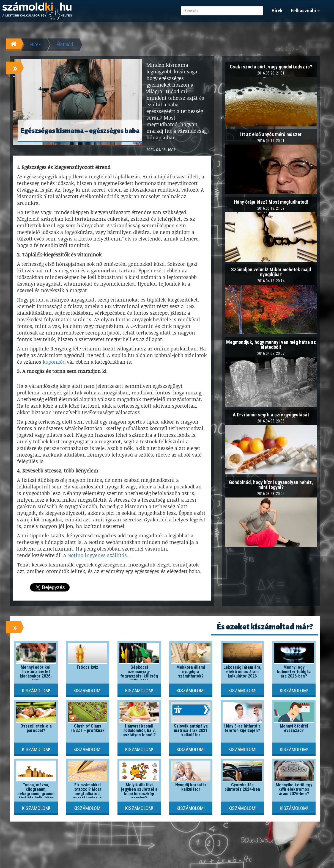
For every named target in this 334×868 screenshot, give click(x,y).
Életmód (65, 44)
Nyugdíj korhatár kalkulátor (191, 787)
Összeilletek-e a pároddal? (36, 728)
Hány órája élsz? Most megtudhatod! (271, 202)
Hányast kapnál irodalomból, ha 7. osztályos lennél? (139, 730)
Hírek (277, 11)
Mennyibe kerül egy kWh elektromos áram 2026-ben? (294, 789)
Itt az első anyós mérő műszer (271, 134)
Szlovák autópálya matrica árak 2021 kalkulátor (191, 730)
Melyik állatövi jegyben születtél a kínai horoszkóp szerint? (139, 791)
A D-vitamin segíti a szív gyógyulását (271, 415)
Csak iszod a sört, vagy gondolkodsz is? (271, 67)
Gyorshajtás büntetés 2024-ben (242, 787)
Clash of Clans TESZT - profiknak (87, 728)
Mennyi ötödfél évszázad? (294, 728)
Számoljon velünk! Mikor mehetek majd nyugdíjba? (271, 272)
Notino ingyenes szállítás (97, 555)
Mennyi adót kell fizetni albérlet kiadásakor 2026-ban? (36, 674)
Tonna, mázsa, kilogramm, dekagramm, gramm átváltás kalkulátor (36, 791)
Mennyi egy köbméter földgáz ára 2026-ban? (294, 672)
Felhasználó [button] (305, 11)
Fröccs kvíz (87, 667)
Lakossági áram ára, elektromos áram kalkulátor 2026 (242, 672)
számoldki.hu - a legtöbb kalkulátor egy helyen (37, 11)
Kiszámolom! (36, 691)
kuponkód (54, 362)
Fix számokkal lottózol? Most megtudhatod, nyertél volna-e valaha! (87, 794)
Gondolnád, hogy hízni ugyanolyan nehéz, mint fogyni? (271, 485)
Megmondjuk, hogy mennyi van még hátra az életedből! (271, 345)
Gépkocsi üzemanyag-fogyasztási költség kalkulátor (139, 674)
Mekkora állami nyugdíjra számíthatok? (191, 672)
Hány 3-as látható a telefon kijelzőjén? (242, 728)
